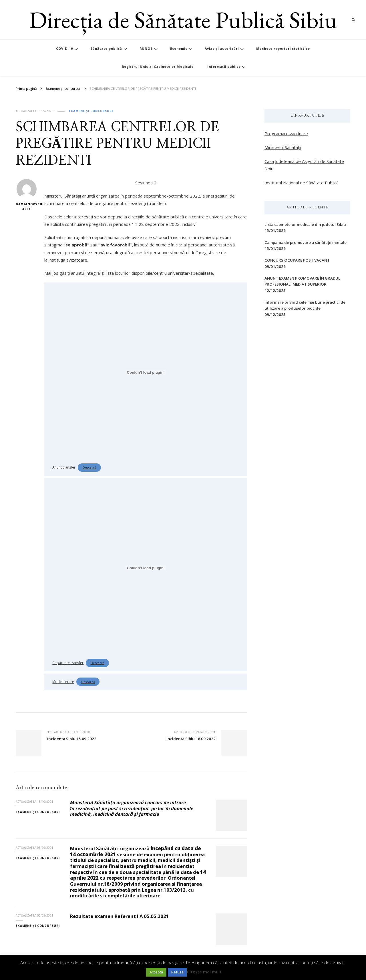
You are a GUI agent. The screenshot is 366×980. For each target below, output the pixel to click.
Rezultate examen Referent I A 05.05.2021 (120, 916)
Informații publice (224, 66)
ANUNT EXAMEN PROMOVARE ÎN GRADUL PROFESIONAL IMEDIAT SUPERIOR (302, 281)
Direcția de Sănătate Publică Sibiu (183, 20)
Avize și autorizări (222, 48)
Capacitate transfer (68, 663)
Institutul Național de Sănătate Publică (302, 183)
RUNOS (146, 48)
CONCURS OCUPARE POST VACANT (297, 260)
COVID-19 (64, 48)
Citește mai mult (204, 972)
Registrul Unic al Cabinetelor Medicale (158, 66)
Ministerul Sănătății (283, 147)
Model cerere (63, 682)
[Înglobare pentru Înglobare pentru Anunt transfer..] (146, 373)
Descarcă (89, 467)
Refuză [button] (177, 972)
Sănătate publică (106, 48)
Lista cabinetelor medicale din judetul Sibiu (305, 224)
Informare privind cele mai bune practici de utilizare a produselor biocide (305, 305)
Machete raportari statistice (283, 48)
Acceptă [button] (156, 972)
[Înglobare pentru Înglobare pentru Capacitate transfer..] (146, 568)
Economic (179, 48)
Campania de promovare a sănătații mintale (306, 242)
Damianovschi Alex (26, 195)
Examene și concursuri (91, 111)
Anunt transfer (64, 467)
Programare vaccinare (286, 134)
